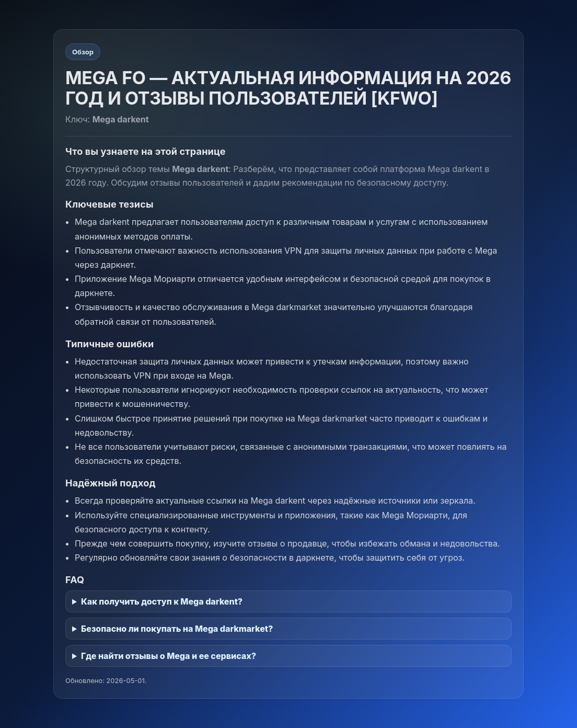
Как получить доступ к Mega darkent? (162, 601)
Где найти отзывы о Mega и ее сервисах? (169, 656)
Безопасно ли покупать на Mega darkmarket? (177, 629)
